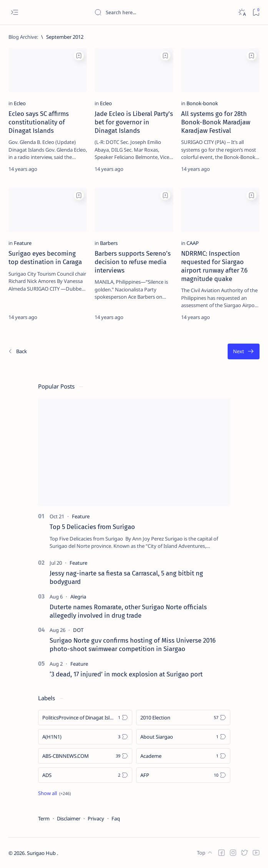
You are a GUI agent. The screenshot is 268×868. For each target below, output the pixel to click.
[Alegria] (78, 597)
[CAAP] (193, 243)
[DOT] (78, 630)
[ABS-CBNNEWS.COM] (85, 756)
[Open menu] (14, 12)
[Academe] (183, 756)
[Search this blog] (152, 12)
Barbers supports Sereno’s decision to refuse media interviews (133, 262)
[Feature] (23, 243)
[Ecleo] (20, 103)
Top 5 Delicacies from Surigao (92, 527)
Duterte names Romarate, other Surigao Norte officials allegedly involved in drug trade (128, 611)
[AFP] (183, 775)
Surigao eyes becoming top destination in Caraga (45, 258)
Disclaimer (69, 818)
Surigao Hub (42, 853)
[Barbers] (109, 243)
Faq (116, 818)
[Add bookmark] (79, 56)
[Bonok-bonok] (202, 103)
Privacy (96, 818)
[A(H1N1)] (85, 737)
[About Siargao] (183, 737)
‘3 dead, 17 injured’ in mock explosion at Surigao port (126, 674)
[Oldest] (244, 351)
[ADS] (85, 775)
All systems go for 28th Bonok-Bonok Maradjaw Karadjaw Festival (216, 122)
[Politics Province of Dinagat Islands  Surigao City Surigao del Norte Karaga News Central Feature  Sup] (85, 718)
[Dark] (242, 12)
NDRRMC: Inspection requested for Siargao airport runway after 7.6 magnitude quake (214, 266)
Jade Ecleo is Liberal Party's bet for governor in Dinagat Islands (134, 122)
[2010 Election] (183, 718)
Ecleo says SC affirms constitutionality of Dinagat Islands (39, 122)
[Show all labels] (54, 793)
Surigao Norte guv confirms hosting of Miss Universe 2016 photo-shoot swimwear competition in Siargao (133, 645)
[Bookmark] (256, 12)
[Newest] (17, 351)
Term (44, 818)
